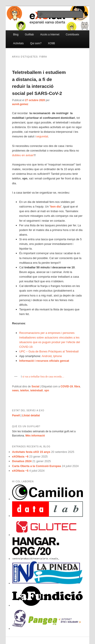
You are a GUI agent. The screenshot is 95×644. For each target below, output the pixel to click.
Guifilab (29, 35)
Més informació (35, 436)
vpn (47, 390)
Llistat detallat (31, 415)
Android (47, 356)
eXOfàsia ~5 (20, 471)
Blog (16, 35)
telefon (24, 390)
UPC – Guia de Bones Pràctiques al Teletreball (49, 351)
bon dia (56, 207)
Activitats (19, 43)
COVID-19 (67, 386)
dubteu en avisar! (23, 155)
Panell (16, 415)
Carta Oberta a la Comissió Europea (37, 466)
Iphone (58, 356)
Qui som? (36, 43)
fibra (77, 386)
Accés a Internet (50, 35)
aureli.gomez (20, 104)
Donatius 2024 (22, 461)
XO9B (51, 43)
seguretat (42, 136)
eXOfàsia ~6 (20, 457)
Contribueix (72, 35)
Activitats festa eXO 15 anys (31, 452)
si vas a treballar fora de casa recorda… (43, 377)
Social (35, 386)
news (15, 390)
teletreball (37, 390)
